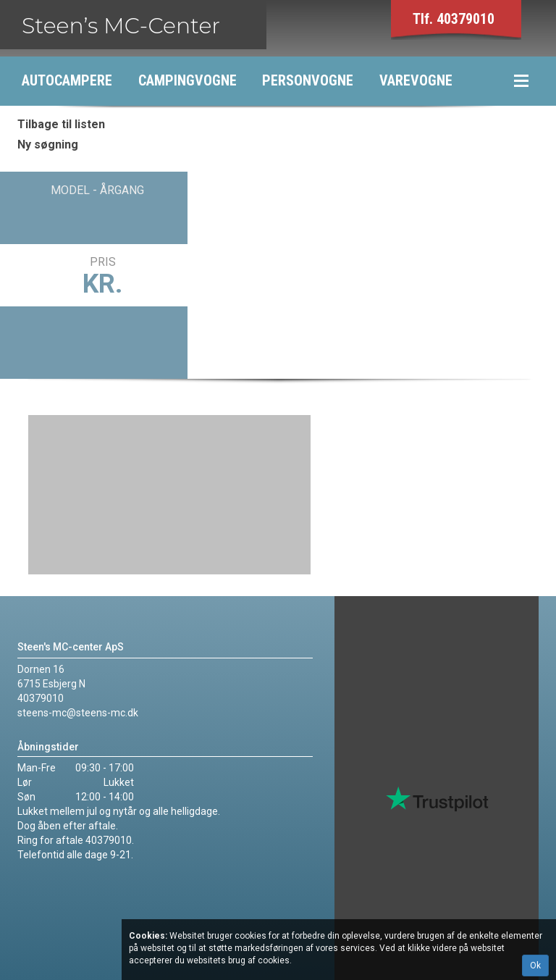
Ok (535, 966)
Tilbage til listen (61, 124)
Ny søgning (48, 145)
